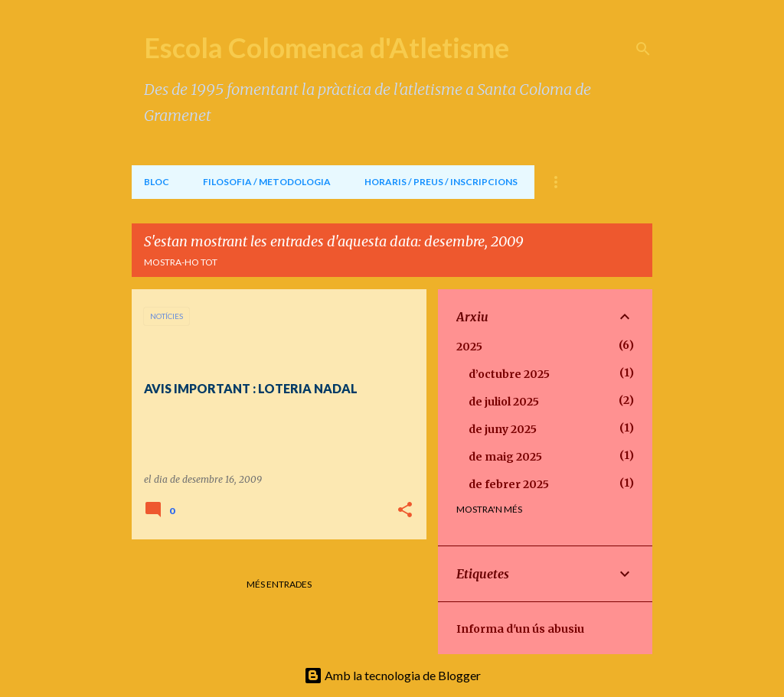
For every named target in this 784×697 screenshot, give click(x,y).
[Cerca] (643, 49)
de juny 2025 (503, 429)
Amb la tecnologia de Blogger (392, 675)
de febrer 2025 (509, 484)
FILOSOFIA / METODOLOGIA (267, 182)
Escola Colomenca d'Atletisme (327, 47)
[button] (405, 511)
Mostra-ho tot (181, 262)
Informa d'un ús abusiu (520, 629)
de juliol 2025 (504, 402)
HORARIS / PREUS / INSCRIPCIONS (441, 182)
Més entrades (279, 584)
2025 (469, 347)
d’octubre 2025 (509, 374)
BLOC (157, 182)
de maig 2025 (505, 457)
